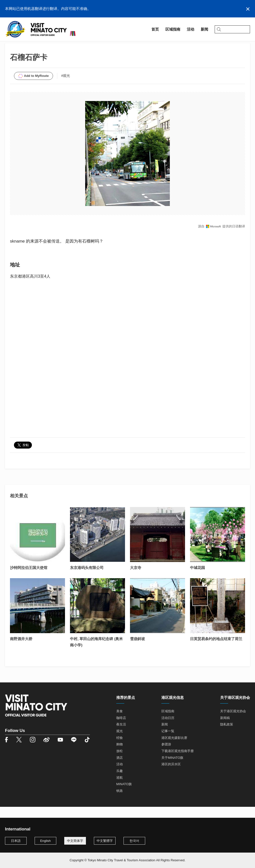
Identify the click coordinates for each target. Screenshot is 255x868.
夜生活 (121, 736)
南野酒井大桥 (21, 650)
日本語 (16, 841)
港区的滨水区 (171, 775)
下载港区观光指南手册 (178, 762)
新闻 (165, 736)
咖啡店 (121, 729)
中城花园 (197, 579)
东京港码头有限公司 (87, 579)
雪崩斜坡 (137, 650)
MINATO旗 (124, 795)
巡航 (120, 789)
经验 (120, 749)
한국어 (134, 841)
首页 (9, 46)
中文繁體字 (105, 841)
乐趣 (120, 782)
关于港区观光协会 (233, 722)
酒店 (120, 769)
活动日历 (168, 729)
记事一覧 (168, 742)
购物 (120, 755)
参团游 (166, 755)
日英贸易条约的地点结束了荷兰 (216, 650)
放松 (120, 762)
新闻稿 (225, 729)
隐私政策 (227, 736)
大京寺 (136, 579)
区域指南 (25, 46)
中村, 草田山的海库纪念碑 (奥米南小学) (96, 653)
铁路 (120, 802)
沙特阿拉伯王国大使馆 (29, 579)
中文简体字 (75, 841)
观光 (120, 742)
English (45, 841)
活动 (120, 775)
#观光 (66, 87)
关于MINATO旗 (172, 769)
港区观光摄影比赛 (174, 749)
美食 (120, 722)
